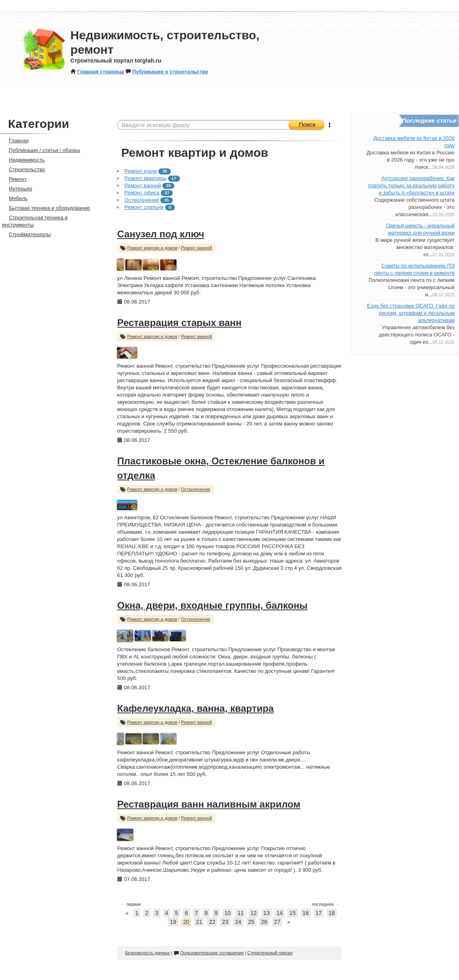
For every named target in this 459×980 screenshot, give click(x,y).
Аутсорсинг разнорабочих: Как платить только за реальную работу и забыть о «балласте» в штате (411, 185)
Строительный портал (270, 953)
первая (130, 904)
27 (277, 922)
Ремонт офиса (142, 193)
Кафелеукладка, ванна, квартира (195, 708)
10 (228, 913)
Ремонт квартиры (145, 178)
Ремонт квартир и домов (152, 248)
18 (332, 913)
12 (254, 913)
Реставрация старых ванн (179, 323)
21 (199, 922)
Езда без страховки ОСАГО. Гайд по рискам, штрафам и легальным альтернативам (411, 313)
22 (212, 922)
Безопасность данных (147, 953)
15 (293, 913)
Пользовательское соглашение (209, 953)
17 (319, 913)
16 (306, 913)
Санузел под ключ (161, 234)
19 (173, 922)
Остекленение (142, 200)
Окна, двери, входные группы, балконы (212, 605)
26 (264, 922)
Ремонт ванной (143, 185)
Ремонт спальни (144, 207)
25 (251, 922)
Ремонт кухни (141, 171)
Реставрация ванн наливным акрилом (209, 804)
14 (280, 913)
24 (238, 922)
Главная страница (97, 72)
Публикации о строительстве (167, 72)
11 (241, 913)
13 (267, 913)
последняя (326, 904)
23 (225, 922)
